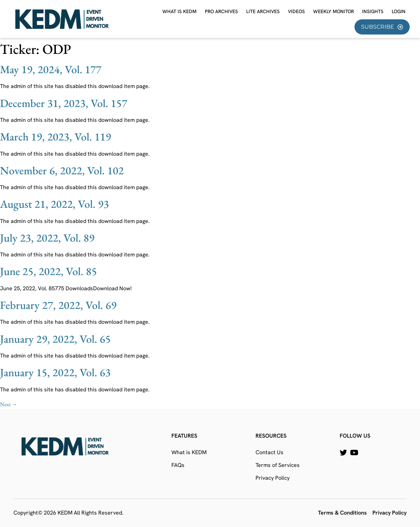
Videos (296, 11)
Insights (373, 11)
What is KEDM (179, 11)
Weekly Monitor (333, 11)
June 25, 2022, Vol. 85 (48, 271)
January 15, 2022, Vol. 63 (55, 372)
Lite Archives (263, 11)
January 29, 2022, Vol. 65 (55, 339)
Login (399, 11)
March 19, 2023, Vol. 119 (56, 137)
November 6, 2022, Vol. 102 (62, 170)
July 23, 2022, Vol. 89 (47, 238)
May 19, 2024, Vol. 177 (51, 69)
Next (9, 404)
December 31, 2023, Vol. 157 (64, 103)
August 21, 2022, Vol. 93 (54, 204)
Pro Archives (221, 11)
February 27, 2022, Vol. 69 (58, 305)
